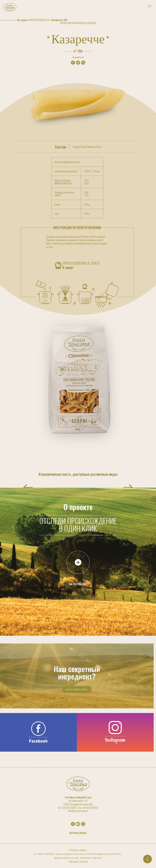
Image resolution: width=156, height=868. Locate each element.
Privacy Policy (85, 858)
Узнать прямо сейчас (77, 690)
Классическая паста (39, 20)
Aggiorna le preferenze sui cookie (66, 858)
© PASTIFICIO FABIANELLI (78, 850)
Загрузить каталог (78, 833)
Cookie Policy (97, 858)
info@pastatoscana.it (78, 811)
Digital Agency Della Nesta (78, 862)
